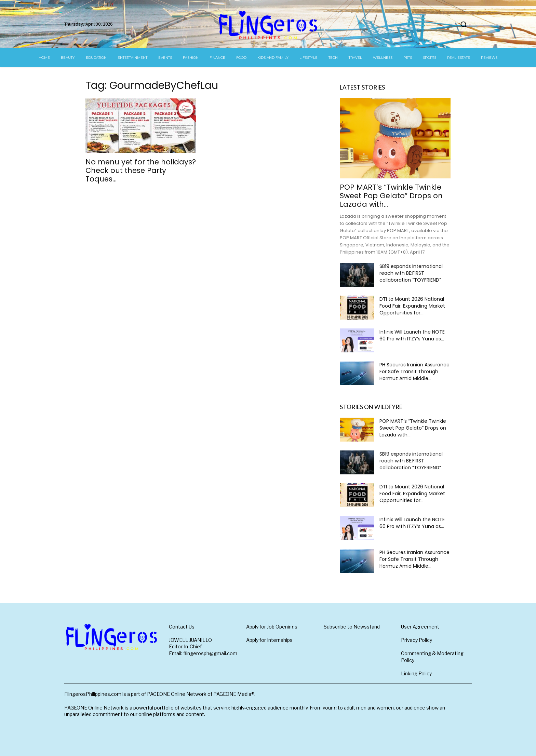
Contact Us (182, 627)
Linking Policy (416, 673)
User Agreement (420, 627)
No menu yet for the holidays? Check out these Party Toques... (141, 170)
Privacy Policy (417, 640)
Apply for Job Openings (272, 627)
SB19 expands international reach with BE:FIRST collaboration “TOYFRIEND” (411, 273)
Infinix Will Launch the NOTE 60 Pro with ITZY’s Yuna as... (412, 335)
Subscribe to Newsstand (352, 627)
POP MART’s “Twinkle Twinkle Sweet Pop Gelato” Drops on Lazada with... (391, 196)
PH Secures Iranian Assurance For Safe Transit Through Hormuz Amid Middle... (414, 372)
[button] (464, 24)
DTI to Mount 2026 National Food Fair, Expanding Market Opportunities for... (412, 306)
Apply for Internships (269, 640)
